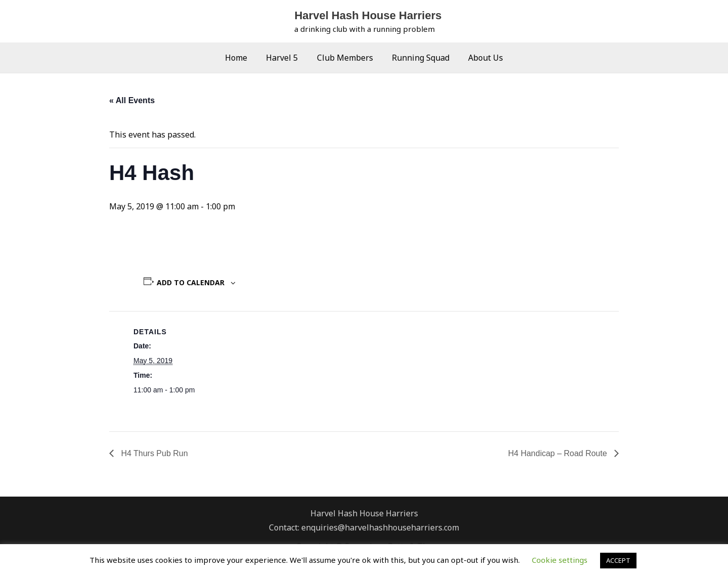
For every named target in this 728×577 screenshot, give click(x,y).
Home (242, 58)
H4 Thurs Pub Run (153, 453)
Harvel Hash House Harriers (368, 15)
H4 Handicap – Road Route (559, 453)
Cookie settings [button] (560, 560)
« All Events (132, 100)
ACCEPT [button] (618, 560)
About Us (481, 58)
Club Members (345, 58)
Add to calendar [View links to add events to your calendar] (191, 283)
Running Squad (418, 58)
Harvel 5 (285, 58)
